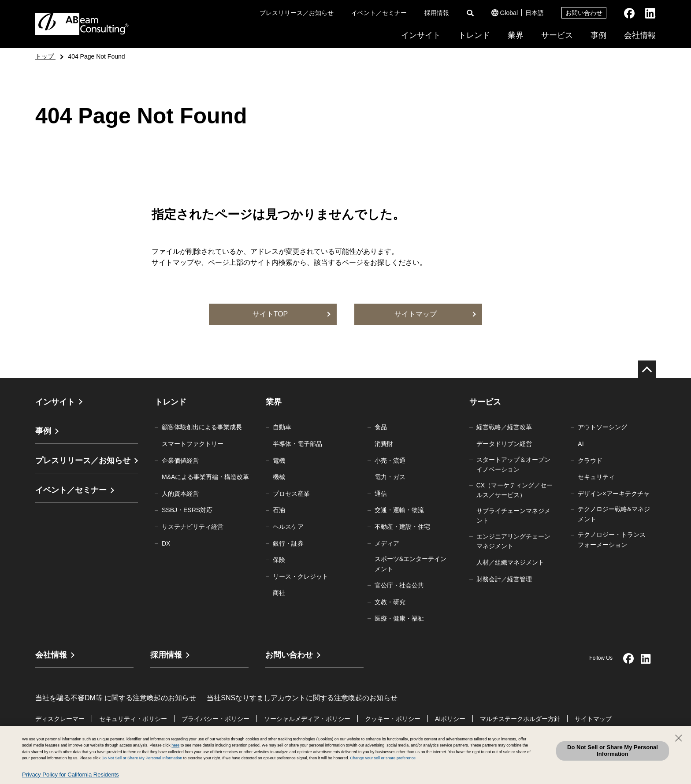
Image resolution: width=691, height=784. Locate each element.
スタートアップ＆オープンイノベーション (513, 464)
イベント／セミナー (379, 13)
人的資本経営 (180, 494)
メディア (387, 543)
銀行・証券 (288, 543)
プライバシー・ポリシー (215, 719)
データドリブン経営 (504, 444)
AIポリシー (450, 719)
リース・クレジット (301, 576)
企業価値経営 (180, 461)
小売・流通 (390, 461)
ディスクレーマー (60, 719)
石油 (279, 510)
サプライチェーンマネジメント (513, 516)
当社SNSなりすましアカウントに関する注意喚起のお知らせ (302, 698)
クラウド (590, 461)
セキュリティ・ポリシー (133, 719)
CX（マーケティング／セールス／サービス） (515, 490)
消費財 (384, 444)
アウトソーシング (602, 427)
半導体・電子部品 (297, 444)
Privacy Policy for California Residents (71, 775)
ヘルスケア (288, 527)
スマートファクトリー (193, 444)
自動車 (282, 427)
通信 (381, 494)
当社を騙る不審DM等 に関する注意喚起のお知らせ (116, 698)
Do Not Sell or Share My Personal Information (613, 751)
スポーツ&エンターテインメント (411, 564)
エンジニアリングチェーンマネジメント (513, 541)
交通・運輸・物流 (399, 510)
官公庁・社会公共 (399, 585)
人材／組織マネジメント (510, 562)
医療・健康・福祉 (399, 618)
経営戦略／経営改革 (504, 427)
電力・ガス (390, 477)
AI (581, 444)
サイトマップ (593, 719)
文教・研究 (390, 602)
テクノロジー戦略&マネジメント (614, 514)
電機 (279, 461)
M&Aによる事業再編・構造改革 (205, 477)
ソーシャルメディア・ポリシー (307, 719)
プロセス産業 (291, 494)
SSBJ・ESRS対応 (187, 510)
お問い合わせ (584, 13)
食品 (381, 427)
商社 (279, 593)
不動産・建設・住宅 (402, 527)
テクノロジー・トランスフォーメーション (612, 539)
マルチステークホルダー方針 (520, 719)
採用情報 (437, 13)
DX (166, 543)
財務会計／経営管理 (504, 579)
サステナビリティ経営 (193, 527)
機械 (279, 477)
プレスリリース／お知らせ (297, 13)
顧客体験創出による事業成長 (202, 427)
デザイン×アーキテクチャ (613, 494)
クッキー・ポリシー (393, 719)
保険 (279, 560)
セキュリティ (596, 477)
